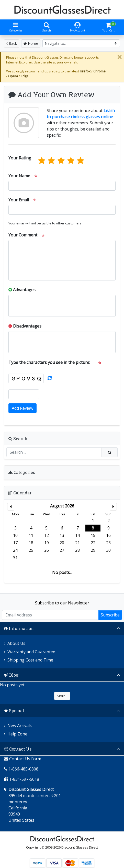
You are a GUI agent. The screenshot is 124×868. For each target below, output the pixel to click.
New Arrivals (20, 725)
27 (62, 550)
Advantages (22, 290)
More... (62, 696)
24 (15, 550)
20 (62, 543)
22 (93, 543)
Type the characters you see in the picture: (49, 362)
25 (31, 550)
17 (15, 543)
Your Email (19, 200)
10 (15, 535)
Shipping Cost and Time (30, 660)
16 (108, 535)
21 (77, 543)
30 (108, 550)
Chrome (99, 71)
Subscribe (110, 615)
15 (93, 535)
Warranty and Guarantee (31, 652)
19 (47, 543)
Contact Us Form (23, 759)
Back (12, 43)
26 (47, 550)
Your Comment (23, 235)
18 (31, 543)
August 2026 (62, 506)
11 (31, 535)
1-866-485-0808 (23, 769)
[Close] (119, 57)
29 (93, 550)
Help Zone (17, 734)
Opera (13, 76)
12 (47, 535)
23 (108, 543)
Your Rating (20, 158)
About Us (16, 643)
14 (77, 535)
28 (77, 550)
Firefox (85, 71)
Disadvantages (25, 326)
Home (31, 43)
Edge (25, 76)
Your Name (19, 176)
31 (15, 558)
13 (62, 535)
